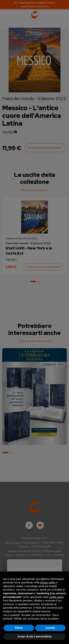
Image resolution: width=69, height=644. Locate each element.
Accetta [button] (50, 628)
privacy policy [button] (48, 582)
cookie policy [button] (56, 597)
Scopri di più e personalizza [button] (34, 636)
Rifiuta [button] (19, 628)
